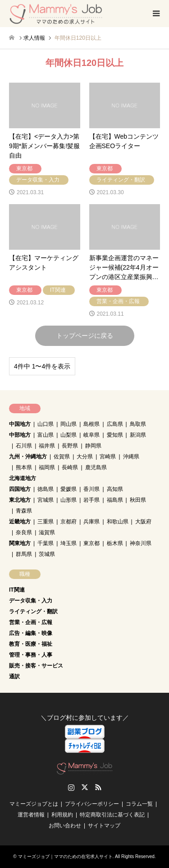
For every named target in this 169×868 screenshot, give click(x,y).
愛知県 (115, 435)
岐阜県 (91, 435)
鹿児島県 (96, 467)
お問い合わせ (65, 826)
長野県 (70, 446)
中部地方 (20, 435)
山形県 (69, 500)
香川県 (91, 489)
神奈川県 (141, 543)
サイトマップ (104, 826)
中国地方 (20, 424)
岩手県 (91, 500)
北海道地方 (23, 478)
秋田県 (138, 500)
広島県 (115, 424)
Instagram (71, 787)
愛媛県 (69, 489)
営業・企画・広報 (31, 622)
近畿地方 (20, 522)
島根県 (91, 424)
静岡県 (93, 446)
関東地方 (20, 543)
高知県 (115, 489)
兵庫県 (91, 522)
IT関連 (17, 590)
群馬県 (24, 554)
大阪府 (143, 522)
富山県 (46, 435)
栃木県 (115, 543)
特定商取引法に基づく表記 (112, 815)
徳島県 (46, 489)
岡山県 (69, 424)
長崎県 (70, 467)
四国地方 (20, 489)
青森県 (24, 511)
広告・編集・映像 (31, 633)
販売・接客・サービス (36, 666)
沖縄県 (131, 457)
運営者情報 (31, 815)
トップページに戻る (85, 336)
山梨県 (69, 435)
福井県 (47, 446)
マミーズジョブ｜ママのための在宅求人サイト (65, 856)
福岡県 (47, 467)
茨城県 (47, 554)
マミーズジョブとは (34, 804)
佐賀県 (62, 457)
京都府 (69, 522)
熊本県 (24, 467)
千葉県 (46, 543)
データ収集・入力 (31, 601)
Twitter (85, 787)
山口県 (46, 424)
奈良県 (24, 532)
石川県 (24, 446)
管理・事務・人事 (31, 655)
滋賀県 (47, 532)
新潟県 (138, 435)
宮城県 (46, 500)
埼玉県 (69, 543)
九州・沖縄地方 (28, 457)
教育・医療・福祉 (31, 644)
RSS (98, 787)
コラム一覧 (139, 804)
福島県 (115, 500)
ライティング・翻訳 (33, 611)
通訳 (14, 677)
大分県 (85, 457)
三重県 (46, 522)
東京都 (91, 543)
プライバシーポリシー (92, 804)
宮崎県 (108, 457)
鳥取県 (138, 424)
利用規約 (62, 815)
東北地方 (20, 500)
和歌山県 (118, 522)
